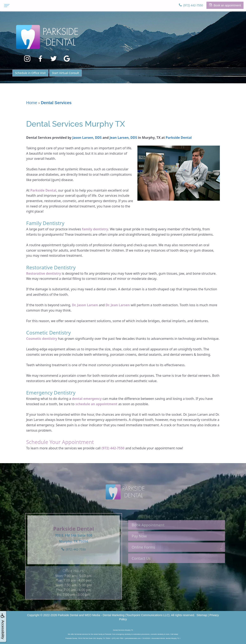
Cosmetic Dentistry (49, 332)
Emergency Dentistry (51, 392)
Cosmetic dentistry (42, 339)
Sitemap (202, 615)
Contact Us (141, 569)
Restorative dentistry (44, 273)
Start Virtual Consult (66, 73)
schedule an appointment (96, 404)
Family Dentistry (46, 223)
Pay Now (139, 546)
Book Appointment (148, 535)
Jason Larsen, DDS (87, 138)
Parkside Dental (179, 138)
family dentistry (95, 229)
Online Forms (143, 557)
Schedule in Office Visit (30, 73)
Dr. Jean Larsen (118, 305)
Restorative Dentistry (52, 267)
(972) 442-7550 (113, 448)
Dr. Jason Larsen (85, 305)
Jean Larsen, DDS (123, 138)
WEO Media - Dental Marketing (105, 615)
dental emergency (87, 399)
